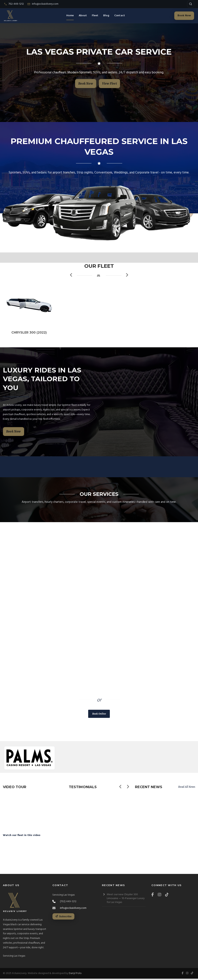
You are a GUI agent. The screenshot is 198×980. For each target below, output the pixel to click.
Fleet (95, 16)
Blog (106, 16)
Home (70, 16)
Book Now (184, 16)
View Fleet (109, 84)
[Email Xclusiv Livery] (43, 4)
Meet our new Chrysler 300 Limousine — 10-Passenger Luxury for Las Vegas (126, 900)
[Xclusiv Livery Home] (11, 16)
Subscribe (63, 918)
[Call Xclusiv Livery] (14, 4)
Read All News (187, 793)
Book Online (99, 720)
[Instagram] (160, 896)
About (83, 16)
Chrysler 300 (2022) (33, 339)
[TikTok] (168, 896)
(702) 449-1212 (87, 694)
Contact (120, 16)
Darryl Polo (75, 975)
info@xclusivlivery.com (73, 909)
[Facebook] (154, 896)
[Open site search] (191, 4)
